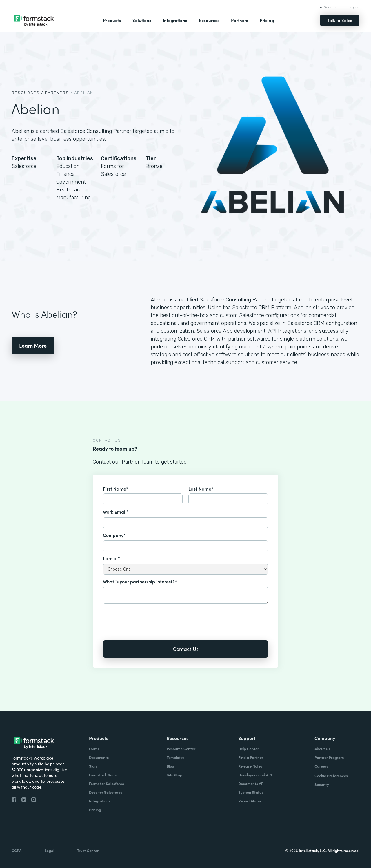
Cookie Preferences (331, 776)
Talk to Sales (340, 20)
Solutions (142, 20)
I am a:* (111, 558)
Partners (240, 20)
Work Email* (116, 512)
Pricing (267, 20)
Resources (209, 20)
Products (112, 20)
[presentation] (147, 618)
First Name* (116, 489)
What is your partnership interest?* (140, 581)
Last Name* (201, 489)
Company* (114, 535)
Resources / (28, 93)
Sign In (354, 7)
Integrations (175, 20)
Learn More (33, 345)
